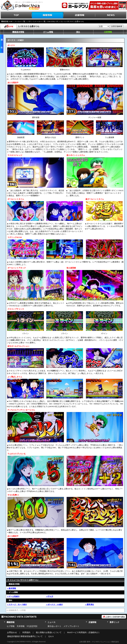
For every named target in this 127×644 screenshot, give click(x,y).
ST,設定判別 (32, 626)
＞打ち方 (50, 596)
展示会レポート (54, 626)
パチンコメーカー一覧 (36, 21)
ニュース (51, 622)
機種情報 (48, 15)
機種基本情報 (18, 32)
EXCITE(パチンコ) (55, 21)
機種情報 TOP (7, 21)
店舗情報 (79, 15)
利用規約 (26, 632)
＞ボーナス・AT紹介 (54, 604)
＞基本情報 (11, 588)
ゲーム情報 (48, 32)
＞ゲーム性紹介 (13, 596)
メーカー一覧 (20, 21)
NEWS (111, 15)
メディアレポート (71, 626)
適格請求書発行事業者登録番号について (25, 636)
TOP (16, 15)
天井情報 (21, 626)
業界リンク (115, 622)
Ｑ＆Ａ (51, 636)
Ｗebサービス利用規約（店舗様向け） (84, 632)
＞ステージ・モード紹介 (17, 604)
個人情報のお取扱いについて (49, 632)
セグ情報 (11, 626)
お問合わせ (12, 632)
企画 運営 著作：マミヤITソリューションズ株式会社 (99, 642)
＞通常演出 (89, 604)
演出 (78, 32)
